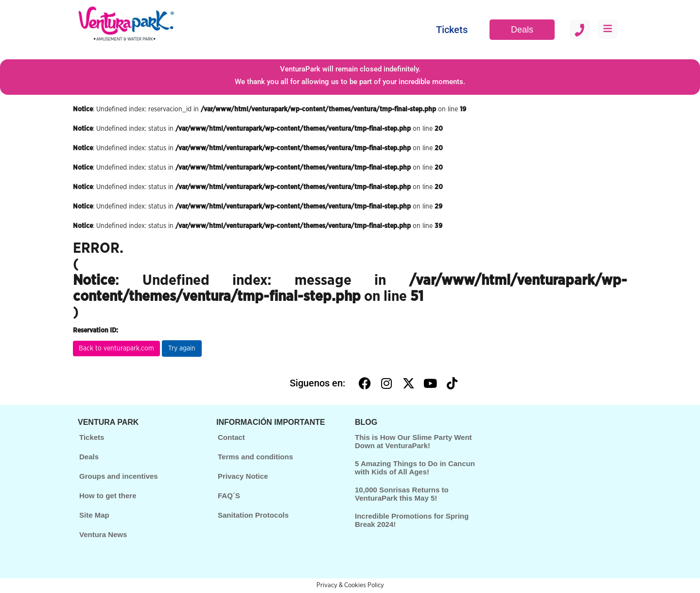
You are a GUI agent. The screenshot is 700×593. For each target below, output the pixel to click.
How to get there (108, 496)
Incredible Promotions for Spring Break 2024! (412, 520)
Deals (522, 30)
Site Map (94, 515)
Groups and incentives (119, 476)
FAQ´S (229, 496)
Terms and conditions (255, 457)
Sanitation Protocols (253, 515)
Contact (231, 437)
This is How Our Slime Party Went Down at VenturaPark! (413, 441)
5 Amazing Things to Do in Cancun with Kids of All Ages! (415, 468)
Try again (182, 349)
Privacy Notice (243, 476)
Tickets (452, 30)
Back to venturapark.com (116, 349)
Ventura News (103, 534)
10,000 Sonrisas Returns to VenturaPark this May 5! (402, 494)
